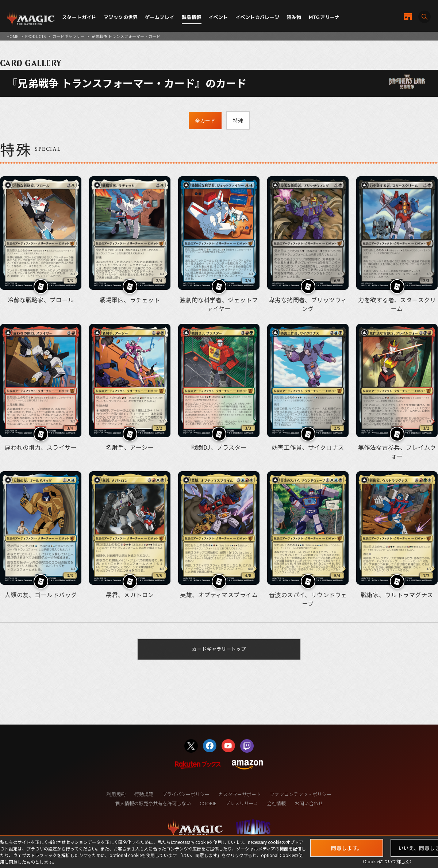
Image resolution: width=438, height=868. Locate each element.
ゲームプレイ (160, 17)
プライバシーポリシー (186, 794)
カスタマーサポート (240, 794)
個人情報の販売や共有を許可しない (153, 803)
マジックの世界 (121, 17)
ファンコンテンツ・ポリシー (301, 794)
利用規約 (116, 794)
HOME (12, 36)
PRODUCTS (35, 36)
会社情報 (276, 803)
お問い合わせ (309, 803)
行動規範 (144, 794)
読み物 (294, 17)
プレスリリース (242, 803)
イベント (218, 17)
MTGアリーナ (324, 17)
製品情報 (192, 17)
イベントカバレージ (258, 17)
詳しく (403, 861)
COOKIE (208, 803)
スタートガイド (79, 17)
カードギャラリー (68, 36)
